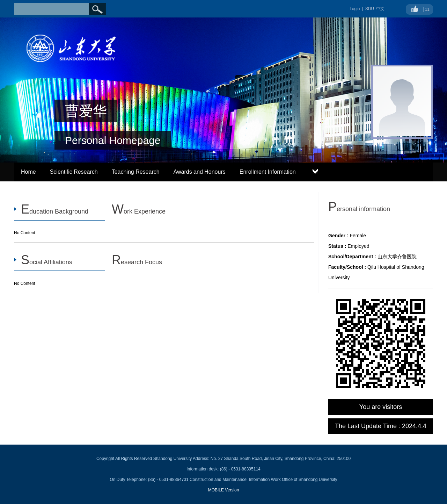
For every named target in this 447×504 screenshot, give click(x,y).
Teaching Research (136, 172)
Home (28, 172)
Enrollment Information (268, 172)
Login (355, 9)
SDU (370, 9)
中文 (380, 9)
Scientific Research (74, 172)
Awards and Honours (200, 172)
